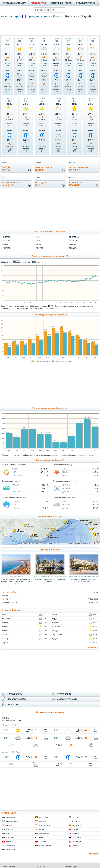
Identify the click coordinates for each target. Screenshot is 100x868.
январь (7, 237)
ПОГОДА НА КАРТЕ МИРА (15, 3)
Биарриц (6, 619)
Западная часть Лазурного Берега (84, 576)
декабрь (73, 248)
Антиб (55, 615)
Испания (77, 825)
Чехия (76, 846)
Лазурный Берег (16, 576)
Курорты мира (10, 16)
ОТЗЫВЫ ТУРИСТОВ (86, 3)
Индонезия (45, 825)
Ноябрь (16, 501)
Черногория (45, 846)
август (40, 248)
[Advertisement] (50, 26)
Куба (8, 833)
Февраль (67, 488)
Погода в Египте (9, 867)
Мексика (10, 837)
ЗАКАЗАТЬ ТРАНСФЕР (67, 699)
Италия (10, 829)
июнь (39, 241)
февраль (7, 241)
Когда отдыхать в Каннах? (50, 460)
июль (39, 244)
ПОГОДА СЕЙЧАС (10, 593)
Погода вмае (41, 184)
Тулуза (55, 639)
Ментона (56, 627)
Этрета (5, 643)
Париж (5, 635)
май (38, 237)
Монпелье (7, 631)
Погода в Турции (72, 867)
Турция (43, 842)
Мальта (76, 833)
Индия (9, 825)
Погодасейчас (6, 169)
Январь (66, 485)
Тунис (9, 842)
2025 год (16, 262)
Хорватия (11, 846)
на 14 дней (11, 184)
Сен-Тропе (7, 639)
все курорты (93, 647)
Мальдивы (44, 833)
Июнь (65, 475)
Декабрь (67, 492)
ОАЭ (41, 837)
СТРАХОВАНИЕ (64, 694)
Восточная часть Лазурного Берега (50, 576)
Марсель (6, 627)
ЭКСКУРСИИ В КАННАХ (61, 3)
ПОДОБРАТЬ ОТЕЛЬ (17, 699)
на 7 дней (78, 169)
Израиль (76, 821)
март (6, 244)
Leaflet (20, 544)
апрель (7, 248)
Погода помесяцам (75, 184)
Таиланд (77, 837)
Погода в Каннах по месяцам (50, 231)
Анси (4, 615)
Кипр (42, 829)
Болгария (11, 817)
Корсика (56, 623)
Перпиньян (57, 635)
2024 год (26, 262)
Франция (33, 16)
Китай (75, 829)
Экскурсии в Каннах (50, 550)
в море (44, 169)
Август (15, 469)
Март (14, 505)
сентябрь (74, 237)
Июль (14, 472)
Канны (5, 623)
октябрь (73, 241)
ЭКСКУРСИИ (13, 704)
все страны (94, 854)
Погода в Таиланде (41, 867)
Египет (43, 821)
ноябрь (73, 244)
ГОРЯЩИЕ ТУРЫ (38, 3)
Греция (76, 817)
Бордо (55, 619)
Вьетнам (43, 817)
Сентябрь (17, 475)
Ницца (55, 631)
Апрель (66, 508)
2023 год (36, 262)
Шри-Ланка (11, 850)
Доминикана (12, 821)
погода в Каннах (52, 16)
